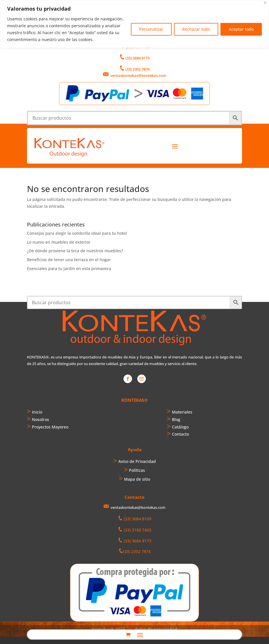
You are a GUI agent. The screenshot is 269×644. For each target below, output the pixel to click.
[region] (134, 24)
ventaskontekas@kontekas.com (138, 75)
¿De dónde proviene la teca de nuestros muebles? (75, 251)
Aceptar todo (241, 29)
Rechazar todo (196, 29)
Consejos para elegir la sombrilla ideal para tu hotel (77, 233)
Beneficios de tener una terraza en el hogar (69, 260)
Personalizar (151, 29)
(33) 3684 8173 (138, 58)
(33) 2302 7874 (138, 69)
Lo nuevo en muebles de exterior (59, 242)
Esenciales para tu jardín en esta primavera (69, 268)
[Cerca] (265, 3)
